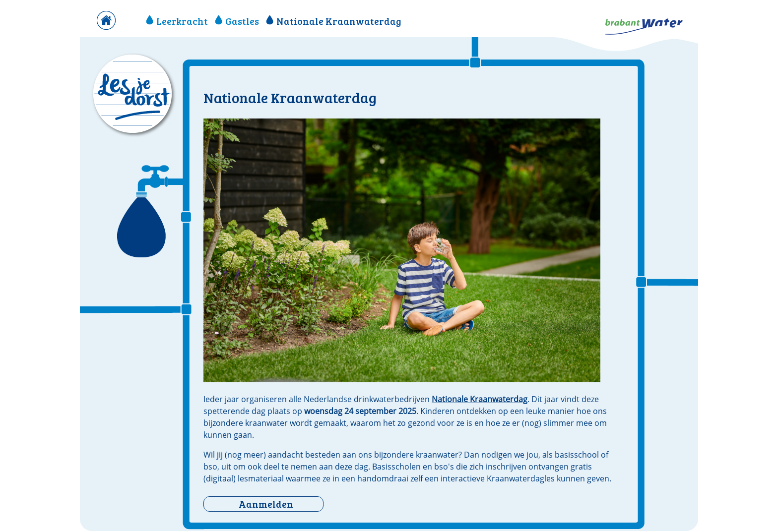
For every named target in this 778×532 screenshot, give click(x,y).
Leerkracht (177, 21)
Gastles (237, 21)
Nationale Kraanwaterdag (334, 21)
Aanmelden (266, 504)
